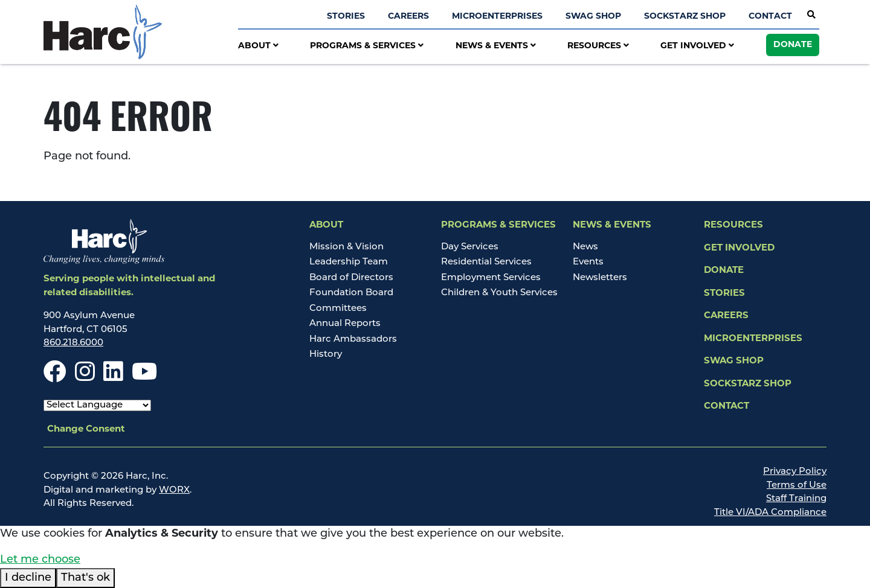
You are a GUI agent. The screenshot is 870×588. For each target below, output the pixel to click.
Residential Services (486, 262)
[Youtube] (144, 378)
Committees (338, 309)
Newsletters (600, 278)
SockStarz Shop (685, 17)
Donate (793, 45)
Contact (770, 17)
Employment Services (491, 278)
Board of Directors (351, 278)
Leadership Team (349, 262)
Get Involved (697, 46)
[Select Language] (97, 405)
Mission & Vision (346, 247)
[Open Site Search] (811, 16)
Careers (408, 17)
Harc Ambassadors (353, 340)
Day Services (470, 247)
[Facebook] (55, 378)
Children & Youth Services (499, 293)
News (585, 247)
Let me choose (40, 560)
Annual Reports (345, 324)
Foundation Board (351, 293)
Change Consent (86, 430)
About (258, 46)
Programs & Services (367, 46)
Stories (346, 17)
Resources (598, 46)
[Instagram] (85, 378)
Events (588, 262)
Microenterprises (497, 17)
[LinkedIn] (113, 378)
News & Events (496, 46)
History (326, 355)
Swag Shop (593, 17)
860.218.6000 (73, 343)
